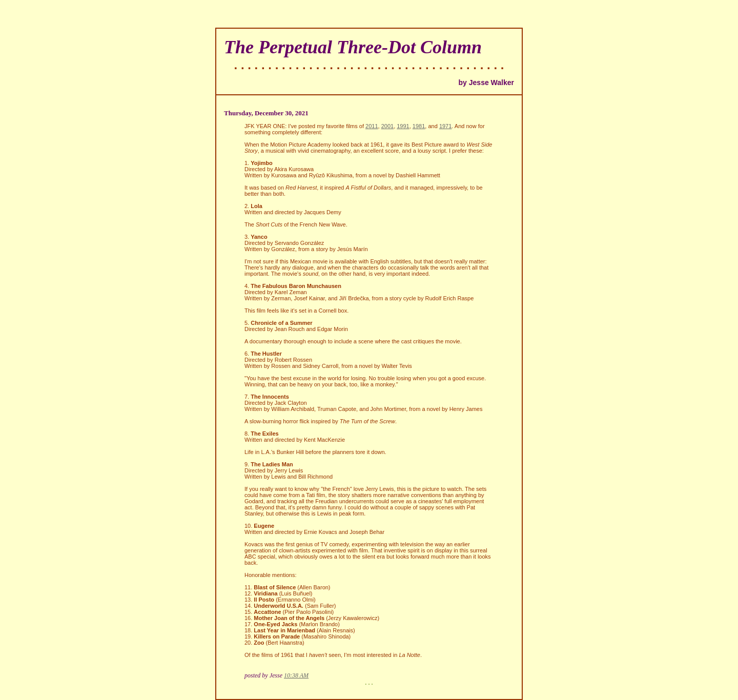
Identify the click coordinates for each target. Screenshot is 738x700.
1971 (445, 126)
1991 (403, 126)
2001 (387, 126)
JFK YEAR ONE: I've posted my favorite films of (305, 126)
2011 (372, 126)
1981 (419, 126)
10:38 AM (296, 675)
